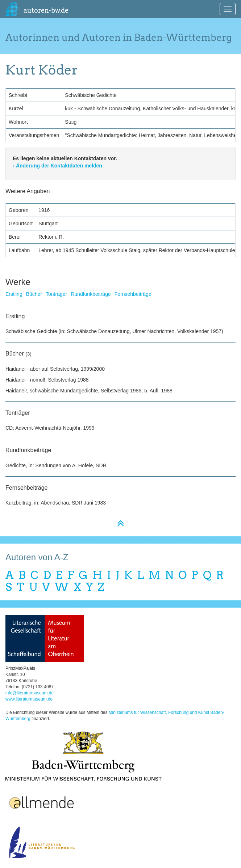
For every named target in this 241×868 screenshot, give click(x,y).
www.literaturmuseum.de (29, 699)
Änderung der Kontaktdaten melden (57, 166)
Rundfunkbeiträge (91, 294)
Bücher (34, 294)
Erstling (14, 294)
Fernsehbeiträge (133, 294)
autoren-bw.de (37, 9)
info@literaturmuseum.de (30, 693)
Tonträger (56, 294)
